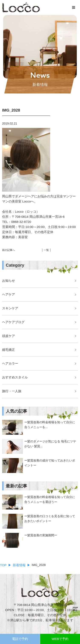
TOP (3, 565)
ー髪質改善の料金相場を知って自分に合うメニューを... (50, 425)
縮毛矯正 (9, 350)
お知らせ (9, 281)
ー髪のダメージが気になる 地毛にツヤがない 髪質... (50, 444)
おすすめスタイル (15, 377)
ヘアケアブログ (13, 322)
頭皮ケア (9, 336)
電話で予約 (20, 639)
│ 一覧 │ (47, 250)
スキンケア (10, 308)
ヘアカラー (10, 363)
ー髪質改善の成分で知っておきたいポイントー (50, 463)
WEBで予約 (60, 639)
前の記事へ (9, 250)
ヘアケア (9, 294)
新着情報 (19, 565)
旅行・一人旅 (12, 391)
